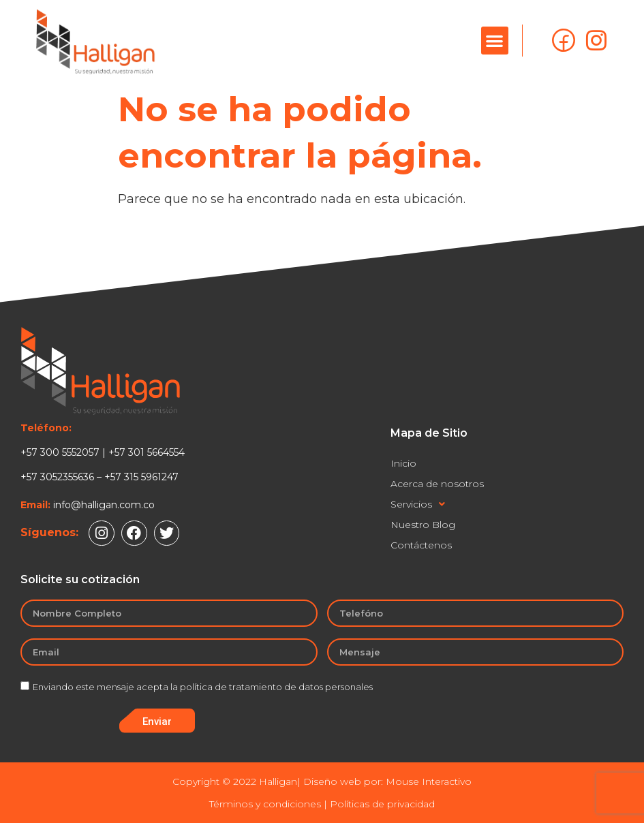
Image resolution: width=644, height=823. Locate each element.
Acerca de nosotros (437, 484)
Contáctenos (421, 545)
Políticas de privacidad (382, 804)
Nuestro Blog (423, 525)
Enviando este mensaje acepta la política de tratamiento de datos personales (203, 687)
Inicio (403, 463)
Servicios (418, 504)
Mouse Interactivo (429, 781)
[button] (495, 41)
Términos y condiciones (265, 804)
